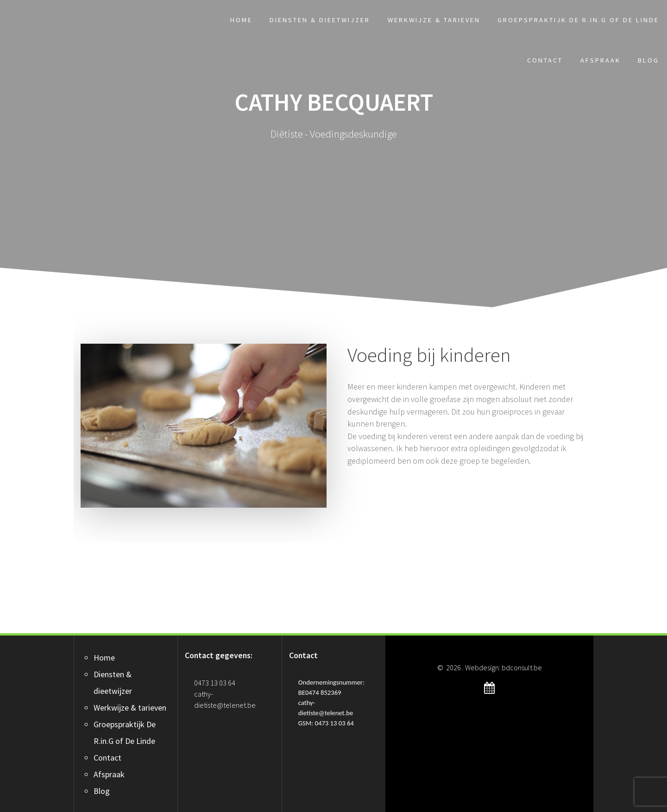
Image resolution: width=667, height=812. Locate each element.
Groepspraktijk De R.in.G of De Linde (578, 20)
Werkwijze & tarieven (434, 20)
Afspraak (601, 60)
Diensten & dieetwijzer (320, 20)
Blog (648, 60)
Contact (545, 60)
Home (241, 20)
